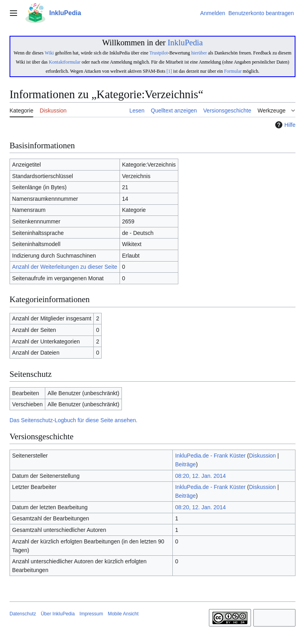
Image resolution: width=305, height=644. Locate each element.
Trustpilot (158, 53)
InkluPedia (185, 43)
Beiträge (185, 464)
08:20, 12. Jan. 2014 (201, 476)
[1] (169, 71)
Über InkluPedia (58, 614)
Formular (233, 71)
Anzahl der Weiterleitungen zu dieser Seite (65, 267)
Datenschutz (23, 614)
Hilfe (284, 125)
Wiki (49, 53)
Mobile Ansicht (123, 614)
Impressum (91, 614)
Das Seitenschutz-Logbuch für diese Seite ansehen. (73, 420)
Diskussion (263, 456)
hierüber (199, 53)
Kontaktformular (65, 62)
